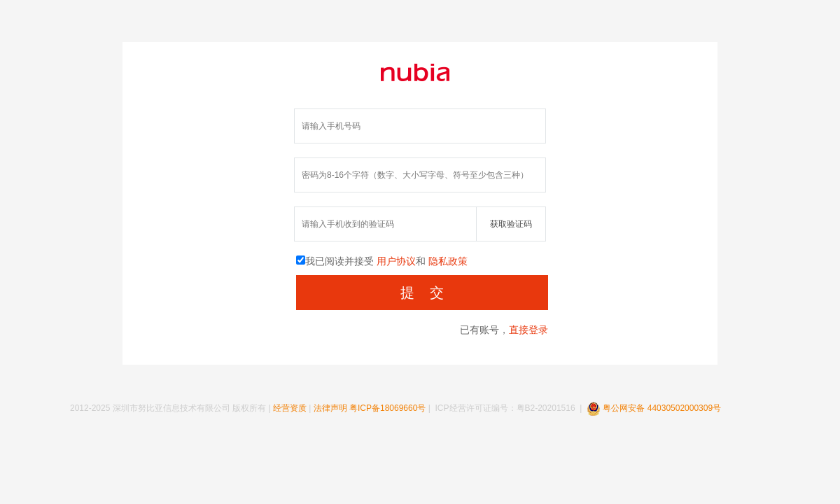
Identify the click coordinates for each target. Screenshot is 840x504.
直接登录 (528, 330)
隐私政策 (448, 261)
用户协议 (396, 261)
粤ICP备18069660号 (387, 408)
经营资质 (290, 408)
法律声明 (330, 408)
